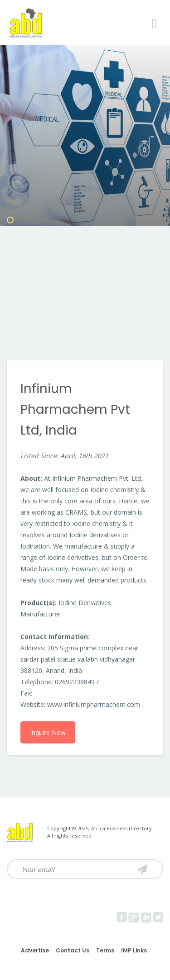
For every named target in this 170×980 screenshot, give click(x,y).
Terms (105, 950)
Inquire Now (48, 732)
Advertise (35, 950)
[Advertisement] (85, 271)
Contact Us (73, 950)
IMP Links (134, 950)
